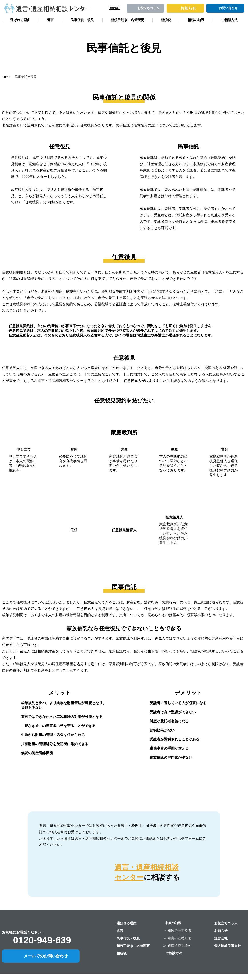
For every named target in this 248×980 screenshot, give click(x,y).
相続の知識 (196, 20)
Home (6, 77)
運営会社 (221, 938)
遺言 (50, 20)
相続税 (166, 20)
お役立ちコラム (226, 923)
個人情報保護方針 (228, 946)
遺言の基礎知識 (179, 938)
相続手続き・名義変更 (127, 20)
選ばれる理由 (20, 20)
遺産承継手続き (179, 946)
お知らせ (221, 931)
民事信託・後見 (82, 20)
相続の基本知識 (179, 930)
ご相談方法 (229, 20)
